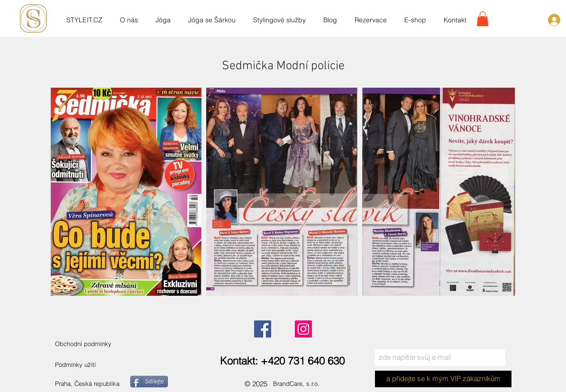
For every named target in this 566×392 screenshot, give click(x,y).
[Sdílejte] (149, 382)
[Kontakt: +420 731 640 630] (283, 361)
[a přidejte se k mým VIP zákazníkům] (443, 379)
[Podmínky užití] (76, 365)
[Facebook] (263, 329)
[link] (483, 19)
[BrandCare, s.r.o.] (305, 384)
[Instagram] (303, 329)
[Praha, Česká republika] (99, 384)
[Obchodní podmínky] (93, 344)
